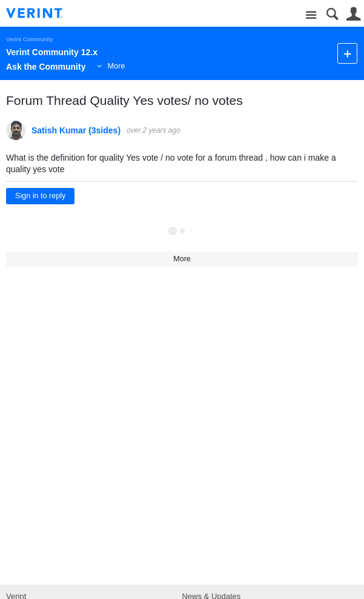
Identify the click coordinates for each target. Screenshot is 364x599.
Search (332, 14)
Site (311, 15)
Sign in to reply (40, 196)
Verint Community (29, 39)
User (353, 14)
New (347, 53)
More (116, 66)
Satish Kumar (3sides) (76, 130)
